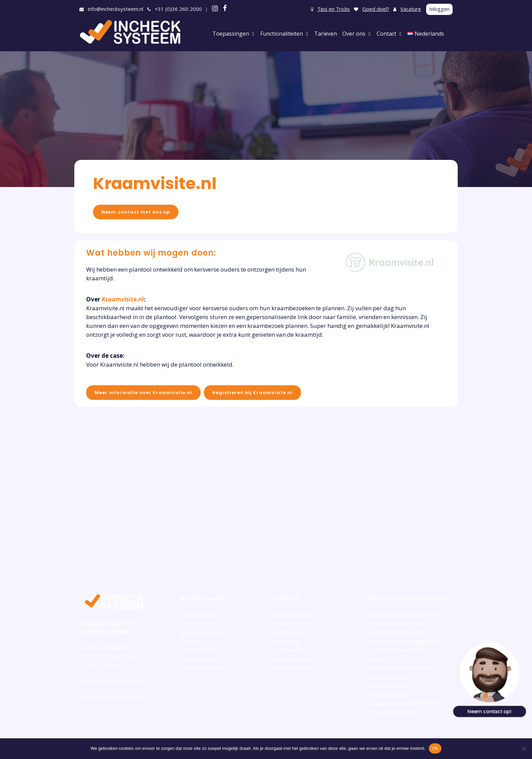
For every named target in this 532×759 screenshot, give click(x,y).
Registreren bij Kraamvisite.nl (252, 393)
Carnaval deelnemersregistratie (408, 703)
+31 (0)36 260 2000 (178, 9)
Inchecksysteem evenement (402, 615)
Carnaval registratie (393, 712)
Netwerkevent (198, 615)
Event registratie (295, 615)
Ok (435, 748)
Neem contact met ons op (136, 212)
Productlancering (203, 624)
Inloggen (439, 9)
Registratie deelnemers (397, 633)
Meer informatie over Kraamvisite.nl (143, 393)
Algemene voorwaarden (111, 696)
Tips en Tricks (334, 9)
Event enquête (292, 659)
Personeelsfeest (200, 650)
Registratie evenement (396, 624)
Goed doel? (376, 9)
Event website (291, 650)
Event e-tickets (292, 624)
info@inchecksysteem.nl (116, 9)
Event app (286, 641)
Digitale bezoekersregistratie (405, 641)
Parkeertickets (198, 659)
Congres (190, 641)
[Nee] (524, 748)
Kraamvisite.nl (155, 183)
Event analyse (291, 668)
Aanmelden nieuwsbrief (111, 681)
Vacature (411, 9)
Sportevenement (201, 633)
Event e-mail (289, 633)
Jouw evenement (201, 668)
